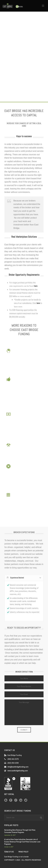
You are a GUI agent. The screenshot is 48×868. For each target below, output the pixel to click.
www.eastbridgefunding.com (18, 771)
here (36, 286)
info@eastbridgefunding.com (18, 767)
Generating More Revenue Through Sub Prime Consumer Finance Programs (20, 831)
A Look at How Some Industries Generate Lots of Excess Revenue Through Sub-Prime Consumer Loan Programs (22, 842)
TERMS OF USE (9, 852)
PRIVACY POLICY (23, 852)
